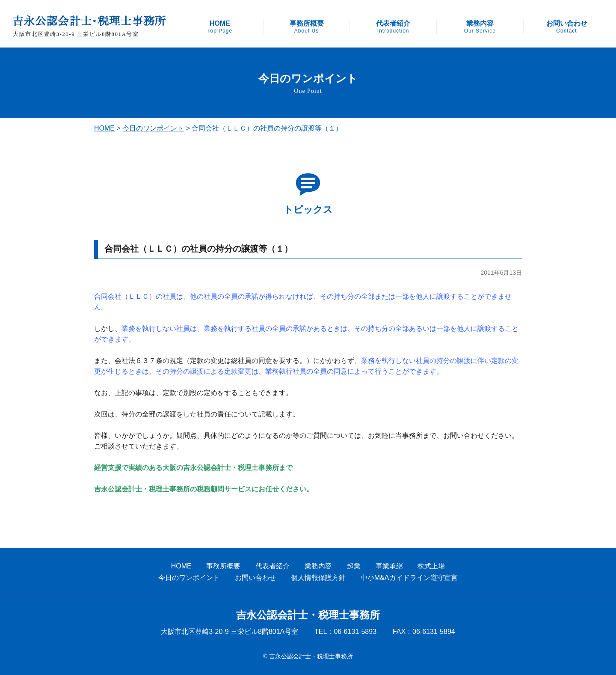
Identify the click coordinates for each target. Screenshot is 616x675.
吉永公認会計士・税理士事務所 (308, 615)
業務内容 (480, 27)
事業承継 (389, 566)
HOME (220, 27)
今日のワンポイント (153, 128)
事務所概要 (307, 27)
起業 (354, 566)
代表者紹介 (393, 27)
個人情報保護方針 (318, 578)
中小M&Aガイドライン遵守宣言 (409, 578)
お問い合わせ (567, 27)
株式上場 (431, 566)
